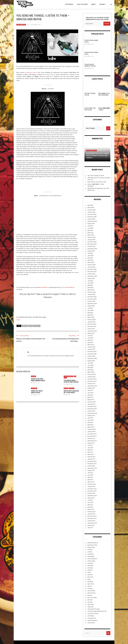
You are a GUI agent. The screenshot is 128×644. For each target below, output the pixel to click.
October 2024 (91, 246)
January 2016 (91, 486)
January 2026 (91, 212)
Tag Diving (90, 607)
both (42, 287)
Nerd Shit (94, 150)
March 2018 (91, 427)
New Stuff (71, 388)
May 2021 (90, 340)
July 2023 (90, 281)
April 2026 (90, 205)
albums (46, 287)
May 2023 (90, 285)
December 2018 (92, 406)
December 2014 (92, 516)
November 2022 (92, 299)
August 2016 (91, 470)
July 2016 (90, 473)
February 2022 (92, 320)
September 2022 (92, 304)
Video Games (91, 623)
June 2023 (91, 283)
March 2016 (91, 482)
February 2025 (92, 237)
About (94, 4)
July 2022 (90, 308)
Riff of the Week (92, 598)
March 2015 (91, 509)
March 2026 (91, 208)
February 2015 (92, 512)
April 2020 (90, 370)
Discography (91, 556)
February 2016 (92, 484)
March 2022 (91, 317)
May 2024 (90, 258)
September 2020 (92, 358)
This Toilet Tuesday (93, 614)
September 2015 (92, 496)
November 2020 (92, 354)
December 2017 (92, 434)
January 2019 (91, 404)
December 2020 (92, 352)
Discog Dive (91, 554)
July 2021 (90, 336)
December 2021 (92, 324)
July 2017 (90, 445)
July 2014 (90, 528)
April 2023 (90, 288)
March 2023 (91, 290)
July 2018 (90, 418)
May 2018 (90, 422)
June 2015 (91, 502)
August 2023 (91, 278)
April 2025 (90, 233)
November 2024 (92, 244)
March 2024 (91, 262)
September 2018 (92, 413)
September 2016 (92, 468)
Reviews (33, 376)
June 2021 (91, 338)
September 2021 (92, 331)
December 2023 (92, 269)
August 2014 (91, 525)
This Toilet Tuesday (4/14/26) (96, 176)
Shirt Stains (91, 604)
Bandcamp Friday (92, 545)
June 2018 (91, 420)
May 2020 (90, 368)
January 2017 (91, 459)
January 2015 (91, 514)
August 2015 (91, 498)
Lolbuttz (90, 570)
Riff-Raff (90, 602)
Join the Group (82, 4)
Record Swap (91, 591)
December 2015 (92, 489)
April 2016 (90, 480)
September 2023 (92, 276)
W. (29, 25)
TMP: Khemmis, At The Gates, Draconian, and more (104, 95)
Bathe (30, 326)
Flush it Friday (91, 561)
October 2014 (91, 521)
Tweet (18, 320)
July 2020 (90, 363)
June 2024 (91, 256)
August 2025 (91, 224)
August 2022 (91, 306)
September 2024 (92, 249)
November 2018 (92, 409)
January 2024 (91, 267)
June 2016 (91, 475)
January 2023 (91, 294)
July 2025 (90, 226)
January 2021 (91, 349)
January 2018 (91, 432)
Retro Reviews (92, 593)
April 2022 (90, 315)
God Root (37, 326)
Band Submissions (21, 25)
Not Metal (90, 582)
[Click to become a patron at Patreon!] (48, 307)
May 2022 (90, 313)
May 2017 (90, 450)
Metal (66, 388)
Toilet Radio (91, 616)
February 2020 (92, 374)
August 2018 (91, 416)
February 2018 (92, 429)
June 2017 (91, 448)
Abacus (25, 326)
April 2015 (90, 507)
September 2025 (92, 221)
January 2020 (91, 377)
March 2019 (91, 400)
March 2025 (91, 235)
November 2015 (92, 491)
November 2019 (92, 381)
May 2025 (90, 230)
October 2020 (91, 356)
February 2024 (92, 265)
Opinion (90, 586)
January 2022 (91, 322)
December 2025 (92, 214)
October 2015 (91, 493)
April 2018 (90, 425)
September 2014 (92, 523)
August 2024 (91, 251)
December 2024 (92, 242)
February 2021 (92, 347)
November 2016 (92, 464)
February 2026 (92, 210)
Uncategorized (92, 618)
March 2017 (91, 454)
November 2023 (92, 272)
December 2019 (92, 379)
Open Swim (34, 388)
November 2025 (92, 217)
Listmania (90, 568)
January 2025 (91, 240)
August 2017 (91, 443)
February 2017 (92, 457)
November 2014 (92, 518)
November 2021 (92, 326)
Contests (90, 550)
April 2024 (90, 260)
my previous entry (30, 72)
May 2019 (90, 395)
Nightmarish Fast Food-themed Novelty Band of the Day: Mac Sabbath (97, 156)
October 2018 (91, 411)
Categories (69, 4)
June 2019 (91, 393)
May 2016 (90, 477)
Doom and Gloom (92, 559)
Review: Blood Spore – (38, 381)
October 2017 (91, 438)
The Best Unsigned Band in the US (97, 611)
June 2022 (91, 310)
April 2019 (90, 397)
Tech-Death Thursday (94, 609)
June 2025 (91, 228)
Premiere (90, 588)
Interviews (90, 566)
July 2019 (90, 390)
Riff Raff (90, 600)
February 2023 (92, 292)
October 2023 (91, 274)
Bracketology (91, 547)
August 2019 (91, 388)
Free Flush (90, 563)
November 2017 (92, 436)
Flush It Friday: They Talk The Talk (97, 182)
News (89, 579)
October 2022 (91, 301)
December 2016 (92, 461)
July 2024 (90, 253)
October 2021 (91, 329)
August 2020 (91, 361)
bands (71, 287)
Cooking (90, 552)
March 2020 (91, 372)
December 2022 (92, 297)
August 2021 (91, 333)
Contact (102, 4)
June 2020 (91, 365)
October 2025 (91, 219)
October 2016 (91, 466)
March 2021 (91, 345)
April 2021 (90, 342)
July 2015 (90, 500)
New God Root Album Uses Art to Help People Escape (71, 393)
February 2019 (92, 402)
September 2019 (92, 386)
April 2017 (90, 452)
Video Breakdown (92, 620)
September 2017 (92, 441)
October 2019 (91, 384)
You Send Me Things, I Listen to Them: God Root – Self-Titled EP (71, 382)
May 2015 (90, 505)
